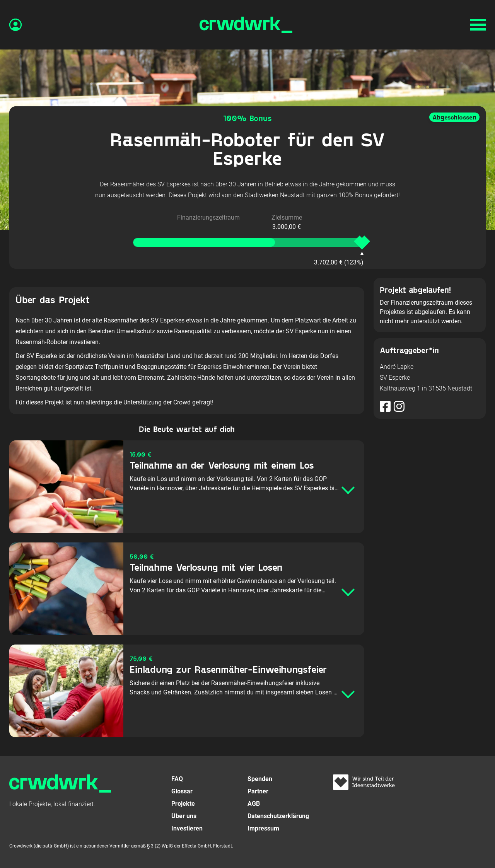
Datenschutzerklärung (278, 816)
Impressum (263, 828)
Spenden (260, 779)
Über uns (184, 816)
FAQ (177, 779)
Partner (258, 791)
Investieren (187, 828)
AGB (254, 804)
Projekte (183, 804)
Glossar (182, 791)
